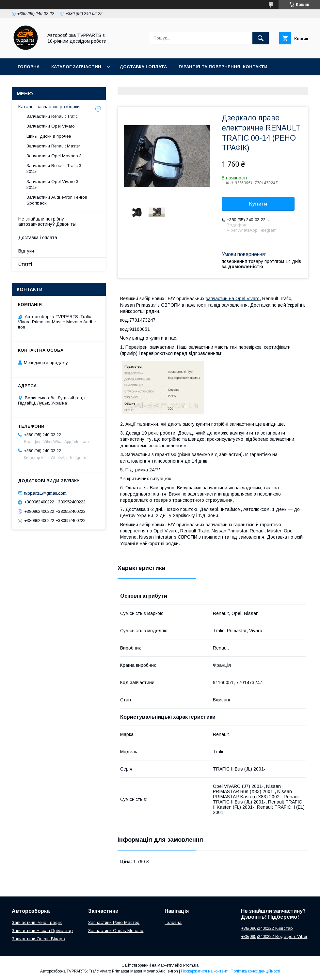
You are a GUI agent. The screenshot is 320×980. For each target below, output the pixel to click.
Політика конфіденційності (255, 971)
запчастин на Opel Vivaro (233, 299)
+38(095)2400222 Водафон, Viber (274, 936)
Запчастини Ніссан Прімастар (42, 931)
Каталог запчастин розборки (49, 107)
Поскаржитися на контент (204, 971)
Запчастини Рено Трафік (37, 922)
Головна (29, 67)
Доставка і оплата (143, 67)
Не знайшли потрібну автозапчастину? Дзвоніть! (47, 222)
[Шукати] (261, 38)
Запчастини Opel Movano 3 (54, 156)
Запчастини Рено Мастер (114, 922)
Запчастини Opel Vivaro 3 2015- (52, 184)
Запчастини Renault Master (53, 146)
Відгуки (26, 251)
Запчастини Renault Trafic (52, 116)
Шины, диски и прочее (49, 136)
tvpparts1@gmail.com (45, 493)
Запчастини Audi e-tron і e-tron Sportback (57, 200)
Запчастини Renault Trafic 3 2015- (54, 168)
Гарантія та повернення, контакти (223, 67)
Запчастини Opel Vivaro (51, 126)
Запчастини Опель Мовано (116, 931)
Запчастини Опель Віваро (38, 939)
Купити (258, 204)
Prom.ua (191, 965)
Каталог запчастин (76, 67)
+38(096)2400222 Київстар (267, 928)
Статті (25, 264)
